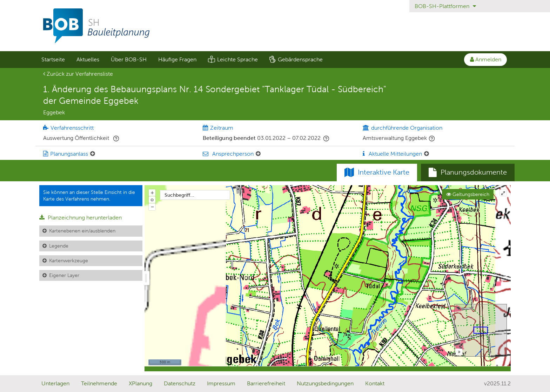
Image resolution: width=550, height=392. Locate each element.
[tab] (468, 173)
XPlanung (140, 383)
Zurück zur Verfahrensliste (78, 74)
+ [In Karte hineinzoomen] (152, 192)
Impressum (221, 383)
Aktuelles (88, 59)
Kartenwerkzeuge (69, 261)
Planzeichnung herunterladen (81, 218)
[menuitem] (53, 60)
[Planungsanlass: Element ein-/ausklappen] (93, 154)
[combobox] (195, 195)
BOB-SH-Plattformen (445, 6)
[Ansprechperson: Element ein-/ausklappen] (258, 154)
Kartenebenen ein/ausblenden (82, 231)
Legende (59, 246)
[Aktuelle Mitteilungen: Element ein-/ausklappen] (427, 154)
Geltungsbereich (468, 194)
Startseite (53, 59)
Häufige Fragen (177, 59)
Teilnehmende (99, 383)
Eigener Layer (64, 275)
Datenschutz (180, 383)
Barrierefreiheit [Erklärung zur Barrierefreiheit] (266, 383)
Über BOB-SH (129, 59)
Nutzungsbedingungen (325, 383)
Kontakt (375, 383)
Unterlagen (55, 383)
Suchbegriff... (179, 195)
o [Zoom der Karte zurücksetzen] (152, 200)
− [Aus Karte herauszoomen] (152, 207)
